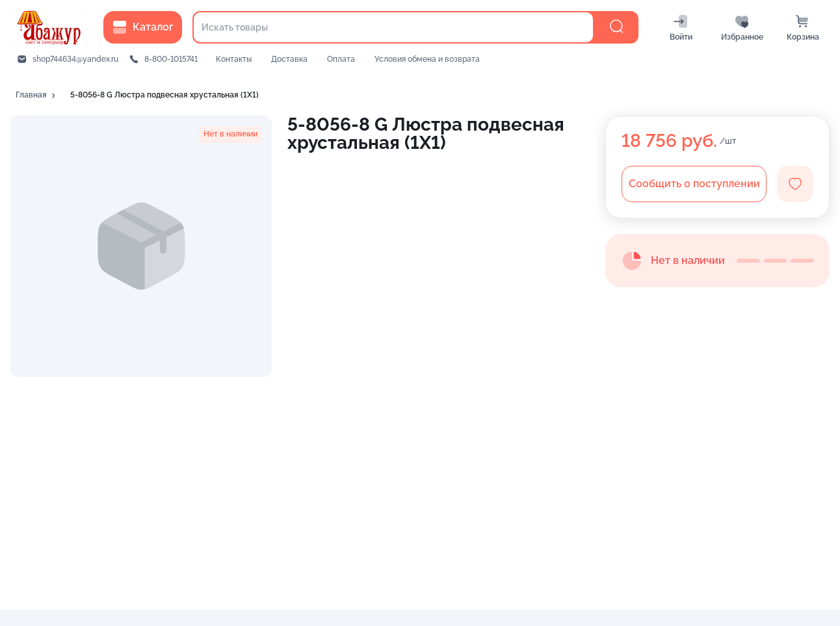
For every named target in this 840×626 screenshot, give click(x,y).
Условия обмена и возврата (427, 59)
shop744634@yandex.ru (75, 59)
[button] (36, 96)
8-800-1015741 (171, 59)
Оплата (341, 59)
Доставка (289, 59)
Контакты (234, 59)
